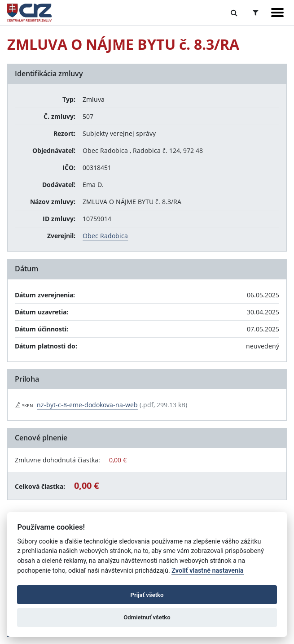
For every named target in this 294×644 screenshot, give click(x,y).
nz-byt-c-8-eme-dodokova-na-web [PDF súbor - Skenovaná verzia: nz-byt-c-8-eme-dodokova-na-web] (87, 405)
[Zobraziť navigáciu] (277, 13)
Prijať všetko (147, 595)
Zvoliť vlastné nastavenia (207, 571)
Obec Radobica (105, 236)
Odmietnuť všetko (147, 617)
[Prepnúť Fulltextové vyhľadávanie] (234, 13)
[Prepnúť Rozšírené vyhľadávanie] (256, 13)
